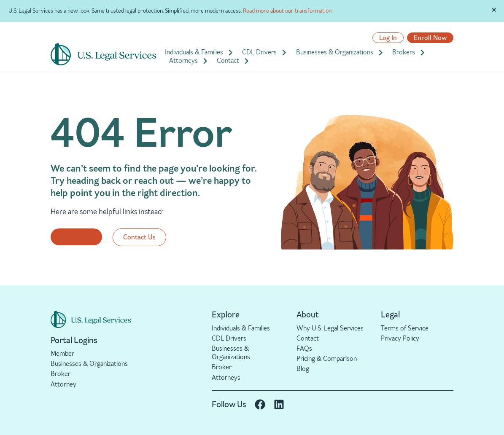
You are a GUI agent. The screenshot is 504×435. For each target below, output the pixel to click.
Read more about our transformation (287, 11)
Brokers (409, 52)
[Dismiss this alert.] (494, 10)
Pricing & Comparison (327, 358)
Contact (233, 61)
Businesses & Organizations (340, 52)
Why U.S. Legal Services (330, 328)
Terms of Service (405, 328)
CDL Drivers (265, 52)
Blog (303, 369)
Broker (61, 374)
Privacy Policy (400, 338)
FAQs (304, 348)
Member (62, 353)
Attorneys (189, 61)
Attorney (63, 384)
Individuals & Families (199, 52)
